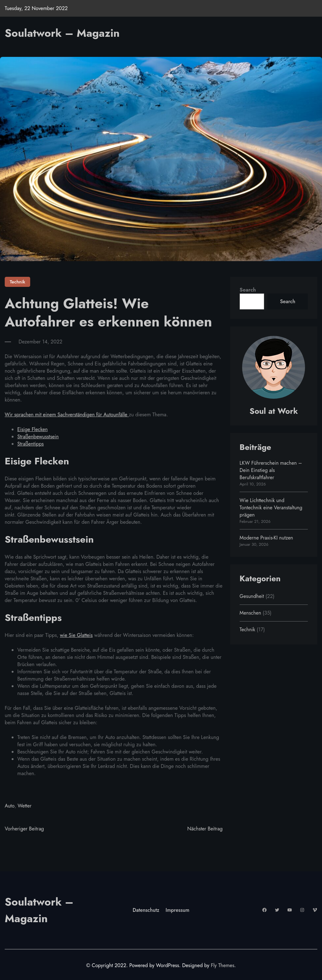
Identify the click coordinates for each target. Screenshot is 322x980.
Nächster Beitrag (205, 828)
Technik (17, 282)
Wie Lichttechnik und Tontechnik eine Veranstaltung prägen (271, 508)
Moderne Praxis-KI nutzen (267, 538)
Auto (10, 805)
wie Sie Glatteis (77, 635)
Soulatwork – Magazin (64, 33)
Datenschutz (146, 910)
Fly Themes (223, 965)
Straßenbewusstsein (38, 437)
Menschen (251, 613)
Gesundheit (252, 596)
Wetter (25, 805)
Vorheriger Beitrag (25, 828)
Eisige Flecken (33, 429)
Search (248, 290)
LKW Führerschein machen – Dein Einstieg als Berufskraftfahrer (271, 470)
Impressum (178, 910)
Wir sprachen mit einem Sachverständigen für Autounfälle (68, 415)
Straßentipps (31, 444)
